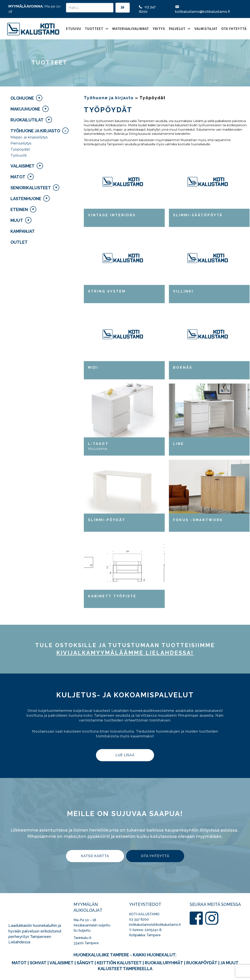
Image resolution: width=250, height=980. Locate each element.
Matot (18, 177)
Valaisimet (23, 166)
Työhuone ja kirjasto (35, 131)
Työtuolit (19, 155)
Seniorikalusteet (31, 188)
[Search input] (90, 8)
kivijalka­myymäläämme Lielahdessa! (125, 653)
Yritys (159, 29)
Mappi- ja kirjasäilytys (29, 137)
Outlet (19, 242)
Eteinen (19, 210)
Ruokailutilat (27, 120)
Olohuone (22, 98)
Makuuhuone (25, 109)
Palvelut (177, 29)
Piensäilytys (21, 143)
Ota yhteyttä (234, 29)
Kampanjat (23, 231)
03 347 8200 (139, 919)
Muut (17, 220)
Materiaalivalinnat (131, 29)
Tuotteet (94, 29)
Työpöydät (20, 149)
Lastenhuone (26, 199)
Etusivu (74, 29)
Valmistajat (206, 29)
